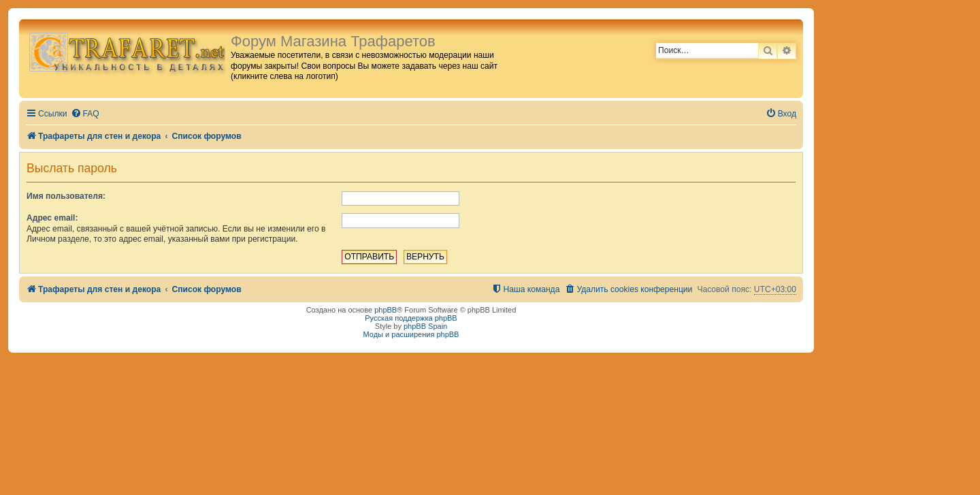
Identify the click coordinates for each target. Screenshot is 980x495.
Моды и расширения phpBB (411, 334)
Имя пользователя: (66, 196)
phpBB (386, 310)
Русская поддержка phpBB (411, 318)
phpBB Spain (425, 326)
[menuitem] (85, 114)
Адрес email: (52, 218)
